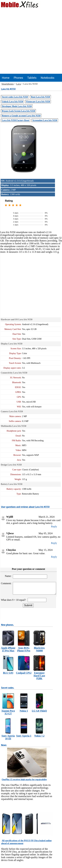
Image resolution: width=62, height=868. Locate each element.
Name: (9, 576)
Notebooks (47, 78)
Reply (54, 526)
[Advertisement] (30, 42)
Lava (19, 84)
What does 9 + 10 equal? (14, 602)
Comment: (7, 583)
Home (6, 78)
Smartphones (8, 84)
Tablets (32, 78)
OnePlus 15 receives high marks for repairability (24, 782)
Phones (18, 78)
